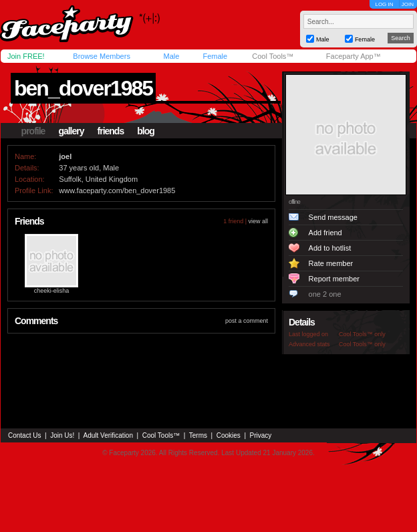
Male (171, 56)
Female (215, 56)
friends (111, 131)
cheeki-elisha (52, 291)
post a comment (247, 321)
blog (146, 131)
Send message (333, 217)
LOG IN (384, 4)
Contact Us (24, 435)
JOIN (408, 4)
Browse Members (102, 56)
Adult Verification (108, 435)
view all (258, 221)
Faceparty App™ (354, 56)
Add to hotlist (330, 248)
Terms (198, 435)
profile (33, 131)
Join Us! (62, 435)
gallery (71, 131)
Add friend (325, 233)
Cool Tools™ (273, 56)
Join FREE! (26, 56)
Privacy (261, 435)
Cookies (229, 435)
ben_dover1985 (83, 88)
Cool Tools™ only (362, 334)
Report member (334, 279)
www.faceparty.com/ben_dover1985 (117, 190)
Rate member (331, 263)
